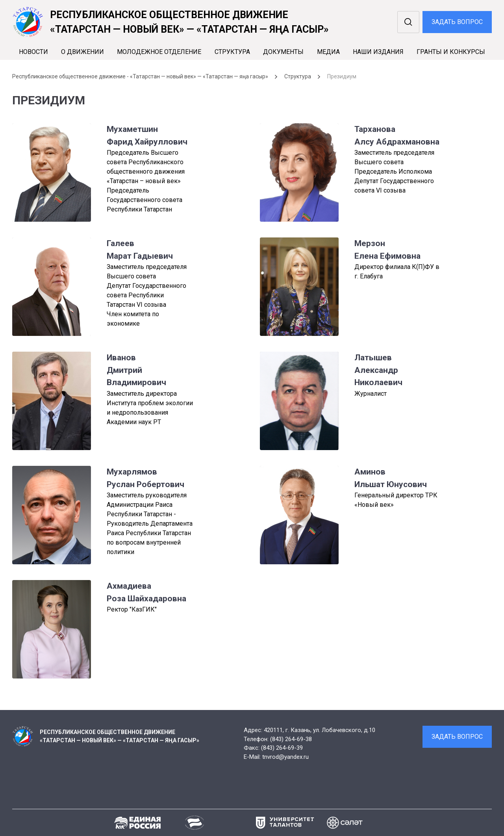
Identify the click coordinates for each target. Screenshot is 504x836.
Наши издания (378, 52)
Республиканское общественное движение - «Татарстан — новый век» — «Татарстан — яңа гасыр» (140, 76)
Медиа (328, 52)
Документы (283, 52)
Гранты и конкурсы (451, 52)
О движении (82, 52)
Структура (298, 76)
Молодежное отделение (159, 52)
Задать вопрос (457, 22)
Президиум (342, 76)
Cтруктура (232, 52)
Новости (33, 52)
